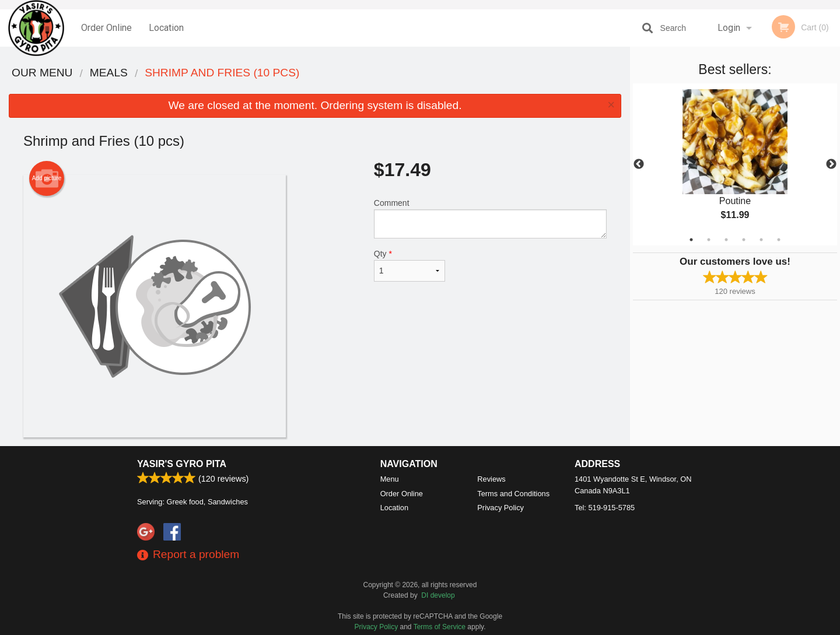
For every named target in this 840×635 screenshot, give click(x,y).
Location (166, 28)
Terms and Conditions (513, 494)
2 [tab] (709, 240)
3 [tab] (726, 240)
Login (729, 28)
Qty (409, 265)
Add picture (47, 178)
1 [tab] (691, 240)
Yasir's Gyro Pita (182, 464)
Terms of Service (440, 627)
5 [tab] (761, 240)
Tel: (605, 508)
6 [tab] (779, 240)
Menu (390, 479)
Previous (639, 164)
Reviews (491, 479)
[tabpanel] (735, 164)
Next (831, 164)
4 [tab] (744, 240)
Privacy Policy (501, 508)
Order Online (106, 28)
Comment (490, 218)
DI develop (438, 595)
